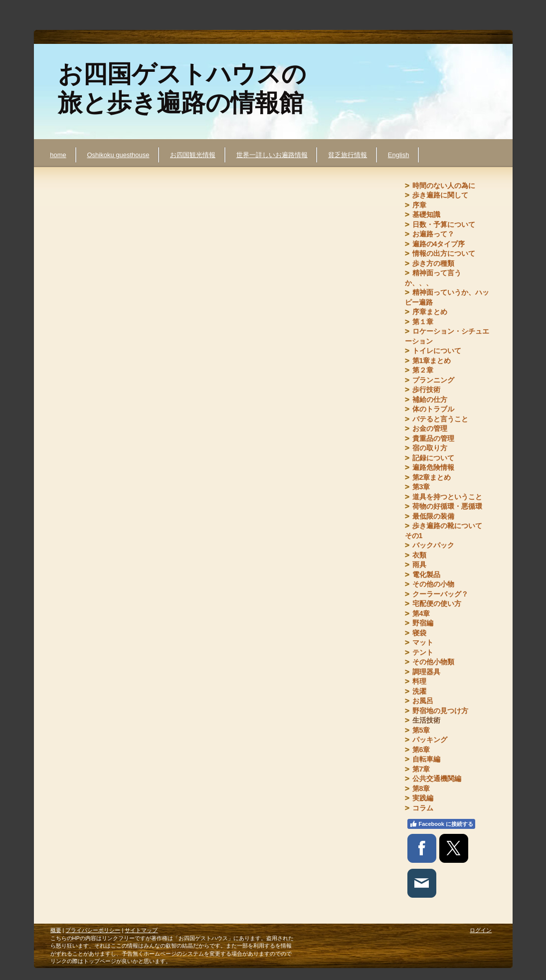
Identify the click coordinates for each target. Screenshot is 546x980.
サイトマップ (141, 930)
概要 (56, 930)
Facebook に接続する (441, 824)
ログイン (481, 930)
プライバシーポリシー (93, 930)
